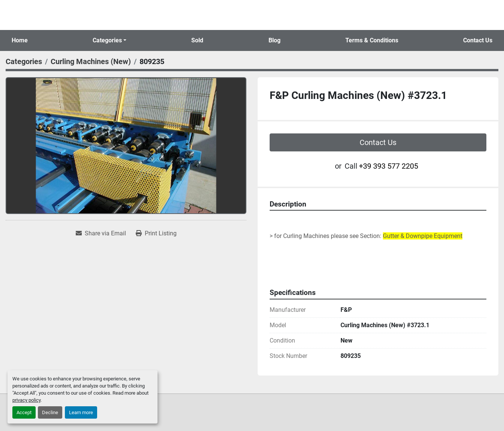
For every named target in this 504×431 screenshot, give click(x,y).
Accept (24, 412)
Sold (197, 40)
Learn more (81, 412)
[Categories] (24, 61)
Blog (274, 40)
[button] (109, 40)
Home (20, 40)
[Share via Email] (101, 233)
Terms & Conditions (372, 40)
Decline (50, 412)
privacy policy (26, 400)
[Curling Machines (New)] (91, 61)
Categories (107, 40)
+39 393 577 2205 (388, 166)
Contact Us (478, 40)
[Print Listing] (156, 233)
